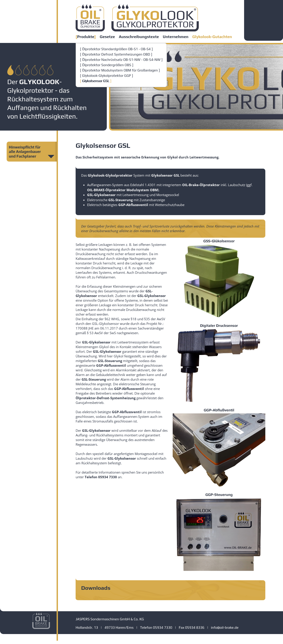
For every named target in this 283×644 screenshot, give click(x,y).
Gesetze (107, 37)
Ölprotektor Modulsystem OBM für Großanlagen (120, 70)
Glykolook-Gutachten (212, 37)
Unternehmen (176, 37)
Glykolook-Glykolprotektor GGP (107, 76)
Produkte (86, 37)
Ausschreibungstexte (139, 37)
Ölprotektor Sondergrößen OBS (107, 65)
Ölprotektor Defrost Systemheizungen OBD (116, 54)
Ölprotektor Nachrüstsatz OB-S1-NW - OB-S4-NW (121, 60)
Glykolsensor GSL (96, 81)
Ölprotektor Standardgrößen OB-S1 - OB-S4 (116, 49)
